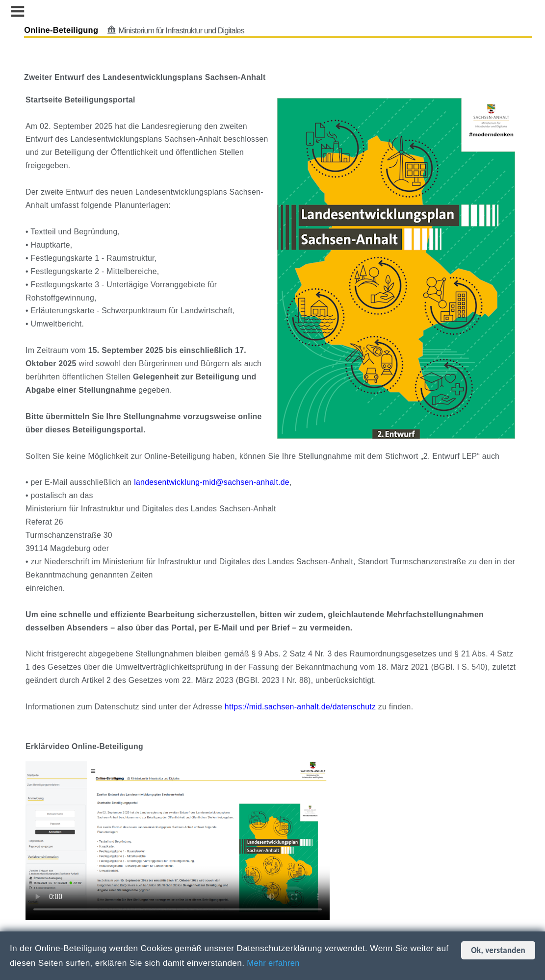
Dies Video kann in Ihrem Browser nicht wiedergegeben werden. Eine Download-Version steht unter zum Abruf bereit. (183, 838)
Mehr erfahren (275, 963)
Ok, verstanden (498, 950)
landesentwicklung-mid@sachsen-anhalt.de (217, 484)
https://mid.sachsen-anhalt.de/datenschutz (306, 708)
